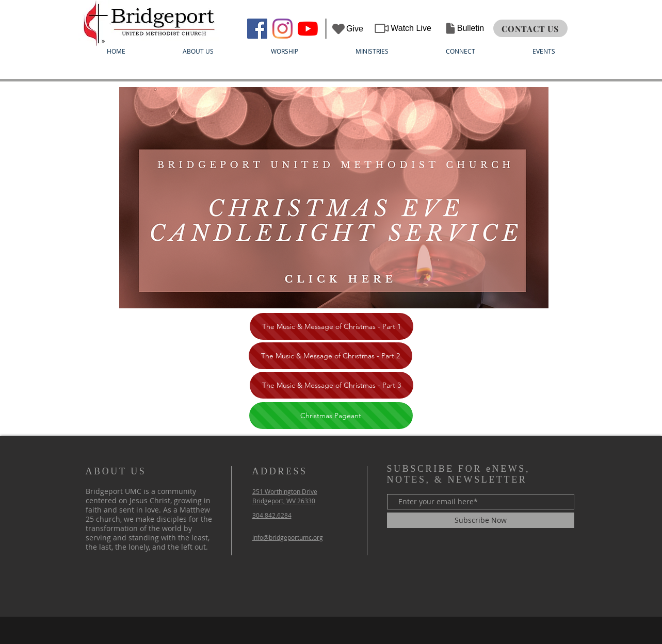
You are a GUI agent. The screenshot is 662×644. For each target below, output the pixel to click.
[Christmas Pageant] (331, 416)
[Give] (347, 29)
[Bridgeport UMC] (257, 29)
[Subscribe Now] (481, 520)
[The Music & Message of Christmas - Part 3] (332, 385)
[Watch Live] (402, 28)
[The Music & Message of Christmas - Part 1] (332, 326)
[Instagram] (282, 29)
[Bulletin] (464, 28)
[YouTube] (308, 29)
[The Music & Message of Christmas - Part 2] (330, 356)
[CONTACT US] (530, 28)
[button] (198, 51)
